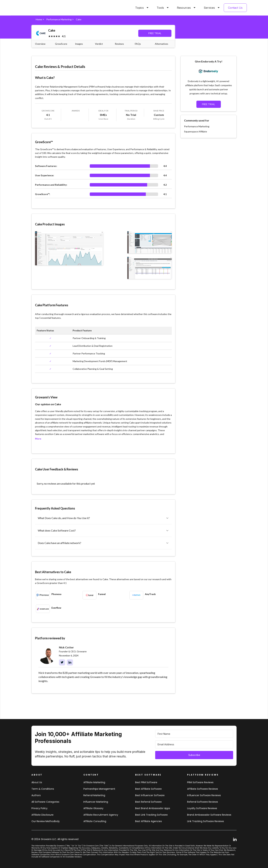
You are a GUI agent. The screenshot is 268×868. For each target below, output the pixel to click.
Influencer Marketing (96, 802)
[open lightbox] (69, 248)
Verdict (99, 44)
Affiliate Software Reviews (203, 789)
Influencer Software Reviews (204, 795)
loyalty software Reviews (202, 808)
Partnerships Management (99, 789)
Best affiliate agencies (149, 821)
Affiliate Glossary (93, 808)
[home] (33, 8)
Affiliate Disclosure (42, 815)
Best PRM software (146, 782)
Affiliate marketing (94, 782)
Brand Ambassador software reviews (209, 815)
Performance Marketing (59, 19)
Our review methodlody (46, 821)
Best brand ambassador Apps (153, 808)
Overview (40, 44)
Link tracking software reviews (206, 821)
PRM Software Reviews (200, 782)
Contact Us (235, 8)
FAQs (138, 44)
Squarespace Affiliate (196, 131)
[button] (141, 8)
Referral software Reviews (203, 802)
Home (39, 19)
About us (37, 782)
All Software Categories (45, 802)
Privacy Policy (39, 808)
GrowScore (61, 44)
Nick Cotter (66, 647)
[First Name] (194, 734)
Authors (36, 795)
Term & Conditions (43, 789)
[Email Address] (194, 744)
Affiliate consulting (95, 821)
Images (79, 44)
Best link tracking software (151, 815)
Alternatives (162, 44)
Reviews (119, 44)
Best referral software (148, 802)
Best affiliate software (148, 789)
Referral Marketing (94, 795)
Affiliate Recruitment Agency (101, 815)
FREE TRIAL (155, 33)
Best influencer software (150, 795)
